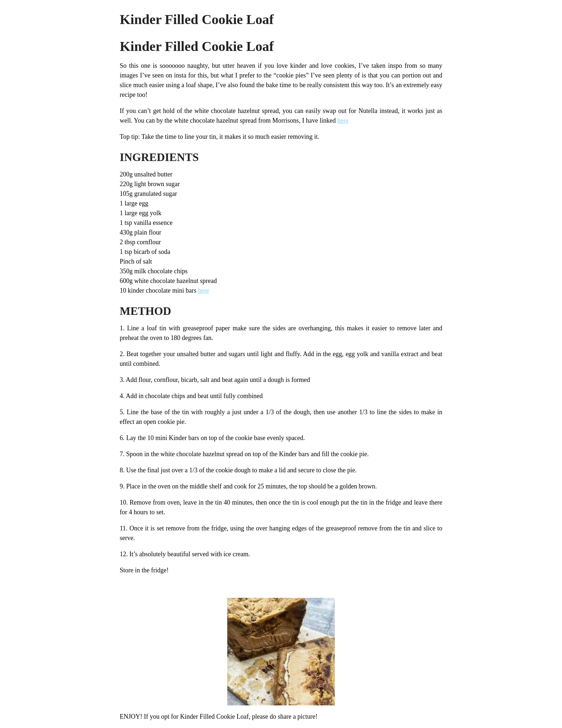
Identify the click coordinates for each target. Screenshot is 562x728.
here (343, 120)
